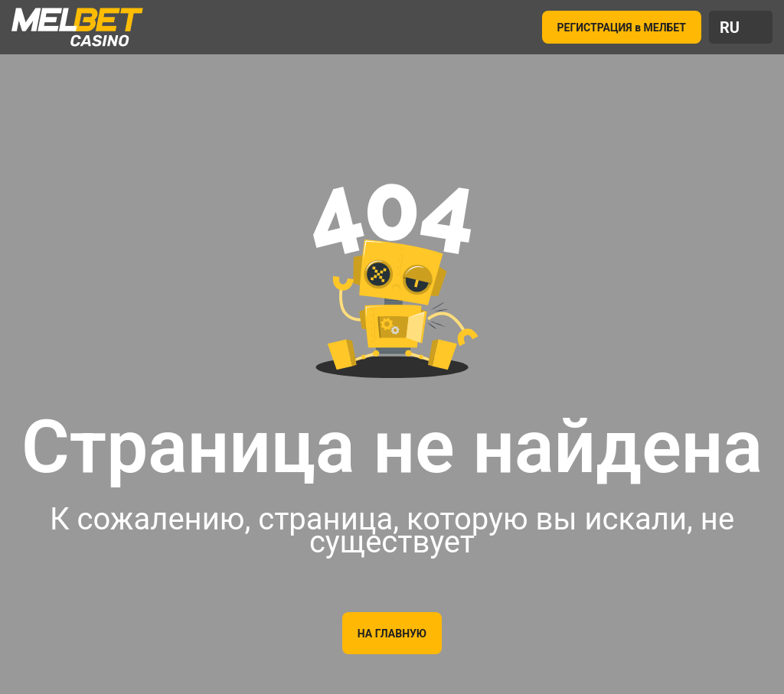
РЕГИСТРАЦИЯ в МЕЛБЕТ (622, 28)
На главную (392, 634)
